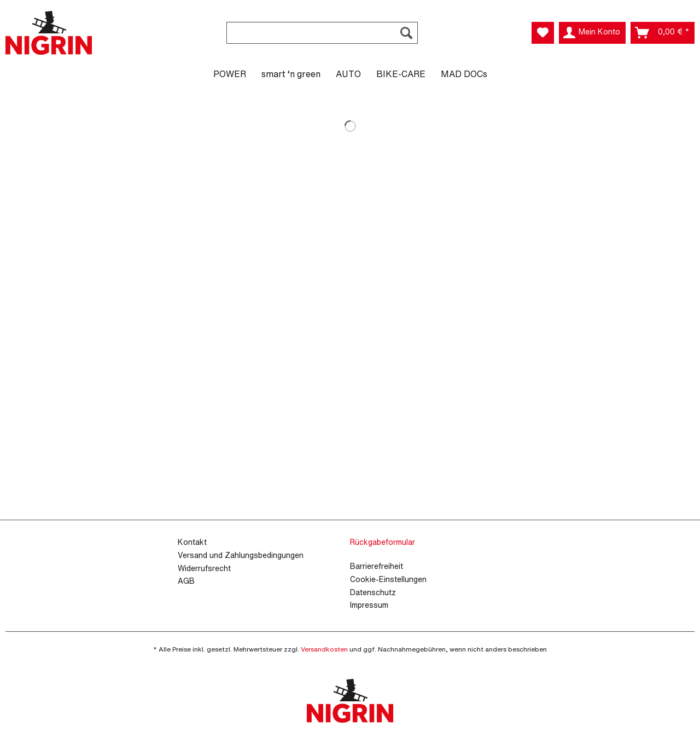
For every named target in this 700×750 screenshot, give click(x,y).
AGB (186, 581)
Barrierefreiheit (377, 566)
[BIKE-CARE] (401, 74)
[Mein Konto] (592, 33)
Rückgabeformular (383, 542)
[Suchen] (406, 33)
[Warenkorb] (663, 33)
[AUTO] (348, 74)
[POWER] (230, 74)
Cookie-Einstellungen (388, 579)
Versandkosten (324, 649)
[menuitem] (322, 39)
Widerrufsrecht (204, 568)
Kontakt (192, 542)
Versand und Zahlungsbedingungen (241, 555)
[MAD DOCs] (464, 74)
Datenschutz (373, 592)
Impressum (369, 605)
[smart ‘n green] (291, 74)
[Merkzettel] (543, 33)
